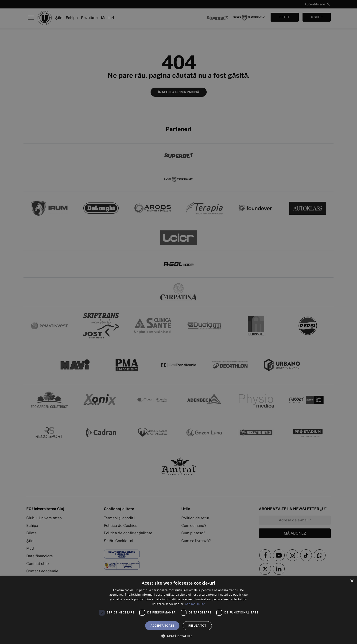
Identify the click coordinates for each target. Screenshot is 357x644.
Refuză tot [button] (197, 626)
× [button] (352, 581)
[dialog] (178, 610)
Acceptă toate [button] (162, 626)
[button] (178, 636)
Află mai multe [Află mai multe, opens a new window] (195, 604)
